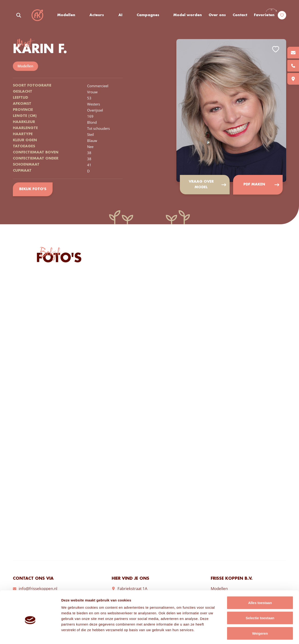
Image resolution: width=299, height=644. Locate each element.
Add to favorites (276, 49)
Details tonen (252, 635)
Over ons (217, 15)
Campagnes (148, 15)
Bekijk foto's (33, 189)
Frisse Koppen (37, 15)
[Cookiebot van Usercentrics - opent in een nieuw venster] (30, 635)
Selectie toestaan (260, 598)
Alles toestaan (260, 583)
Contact (240, 15)
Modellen (66, 15)
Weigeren (260, 613)
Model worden (188, 15)
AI (120, 15)
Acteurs (97, 15)
